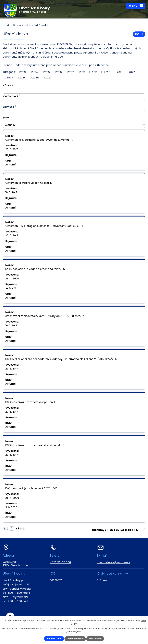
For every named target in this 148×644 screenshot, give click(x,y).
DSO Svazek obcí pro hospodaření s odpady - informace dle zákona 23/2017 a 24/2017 (64, 359)
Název (8, 85)
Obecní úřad (20, 25)
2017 (71, 72)
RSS (139, 34)
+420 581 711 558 (60, 562)
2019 (95, 72)
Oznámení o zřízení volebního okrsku (32, 183)
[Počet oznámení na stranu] (140, 530)
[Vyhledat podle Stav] (74, 125)
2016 (59, 72)
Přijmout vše (54, 639)
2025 (35, 78)
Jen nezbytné (75, 639)
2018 (83, 72)
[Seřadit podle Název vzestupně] (14, 84)
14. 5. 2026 (12, 288)
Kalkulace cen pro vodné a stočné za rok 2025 (35, 269)
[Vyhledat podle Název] (74, 91)
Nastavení (95, 639)
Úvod (6, 25)
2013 (23, 72)
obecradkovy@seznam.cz (113, 562)
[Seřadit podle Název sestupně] (14, 85)
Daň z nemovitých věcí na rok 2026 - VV (31, 488)
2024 (22, 78)
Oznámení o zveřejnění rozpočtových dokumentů (40, 140)
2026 (48, 78)
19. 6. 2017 (11, 192)
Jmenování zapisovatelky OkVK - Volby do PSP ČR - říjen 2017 (47, 316)
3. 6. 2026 (11, 507)
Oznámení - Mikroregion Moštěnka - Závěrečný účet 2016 (45, 226)
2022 (132, 72)
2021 (120, 72)
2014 (35, 72)
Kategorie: (9, 72)
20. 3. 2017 (12, 149)
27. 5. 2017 (12, 235)
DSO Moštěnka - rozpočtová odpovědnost (35, 445)
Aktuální (10, 165)
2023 (10, 78)
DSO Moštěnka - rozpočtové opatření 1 (33, 402)
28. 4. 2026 (12, 278)
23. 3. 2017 (12, 369)
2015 (47, 72)
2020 (107, 72)
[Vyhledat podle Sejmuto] (74, 113)
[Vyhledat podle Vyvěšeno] (74, 102)
